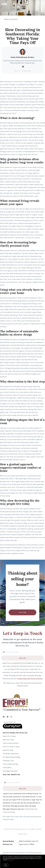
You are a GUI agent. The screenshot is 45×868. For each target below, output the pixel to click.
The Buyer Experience (11, 754)
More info (11, 860)
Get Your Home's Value (11, 747)
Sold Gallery (7, 768)
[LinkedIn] (8, 717)
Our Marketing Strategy (11, 757)
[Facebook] (4, 717)
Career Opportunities (11, 764)
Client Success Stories (11, 743)
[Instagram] (11, 717)
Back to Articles (11, 19)
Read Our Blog (8, 750)
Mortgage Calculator (10, 771)
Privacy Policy (22, 834)
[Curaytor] (12, 728)
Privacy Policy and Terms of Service (30, 679)
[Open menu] (42, 4)
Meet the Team (8, 740)
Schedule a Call (8, 761)
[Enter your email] (24, 652)
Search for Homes (9, 736)
